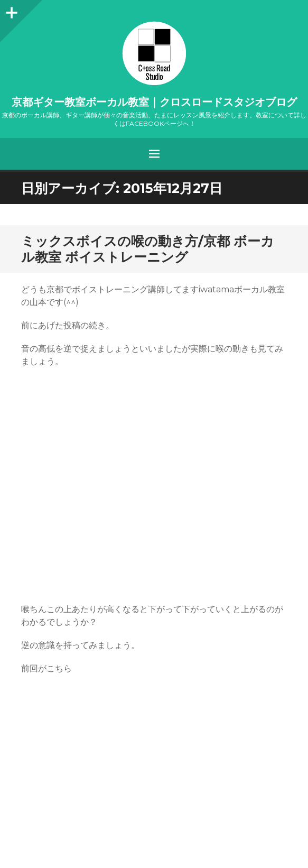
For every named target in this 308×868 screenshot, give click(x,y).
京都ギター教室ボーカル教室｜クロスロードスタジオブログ (154, 102)
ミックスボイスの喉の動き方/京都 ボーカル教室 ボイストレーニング (148, 249)
